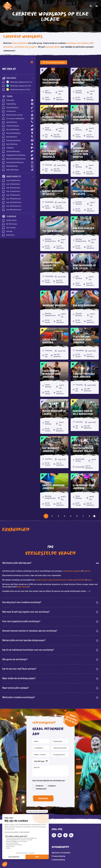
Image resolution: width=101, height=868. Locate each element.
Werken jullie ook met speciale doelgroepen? (24, 640)
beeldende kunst (60, 580)
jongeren (77, 571)
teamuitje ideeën (53, 47)
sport (90, 580)
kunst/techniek (79, 580)
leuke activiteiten (20, 43)
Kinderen (42, 784)
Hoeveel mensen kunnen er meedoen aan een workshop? (30, 631)
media (70, 580)
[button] (97, 6)
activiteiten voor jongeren (26, 47)
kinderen (87, 571)
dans (50, 580)
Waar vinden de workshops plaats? (19, 678)
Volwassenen (43, 786)
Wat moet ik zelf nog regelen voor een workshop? (26, 612)
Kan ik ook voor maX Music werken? (19, 669)
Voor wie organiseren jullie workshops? (21, 621)
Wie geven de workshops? (15, 659)
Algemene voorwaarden (61, 852)
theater (45, 580)
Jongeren (53, 783)
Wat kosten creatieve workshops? (19, 697)
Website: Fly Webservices (50, 866)
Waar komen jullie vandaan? (16, 688)
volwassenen (67, 571)
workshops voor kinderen (78, 43)
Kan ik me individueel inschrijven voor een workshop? (28, 650)
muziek (38, 580)
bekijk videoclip (23, 587)
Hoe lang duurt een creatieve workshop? (22, 602)
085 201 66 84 (67, 724)
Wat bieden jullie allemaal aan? (17, 563)
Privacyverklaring (58, 856)
